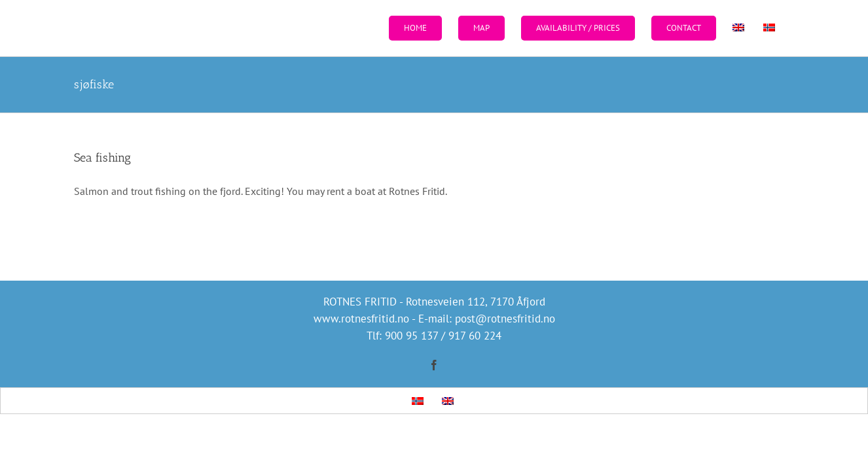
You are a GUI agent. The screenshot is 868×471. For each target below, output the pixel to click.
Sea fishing (102, 158)
